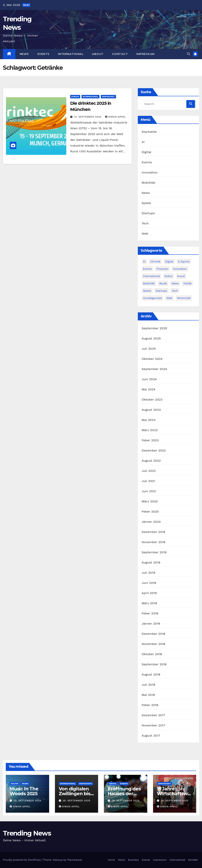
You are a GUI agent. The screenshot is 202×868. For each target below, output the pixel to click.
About (98, 54)
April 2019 (149, 593)
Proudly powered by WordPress (22, 860)
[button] (189, 54)
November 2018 (154, 644)
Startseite (149, 132)
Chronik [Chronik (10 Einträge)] (155, 261)
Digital (147, 152)
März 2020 (150, 501)
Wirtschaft (108, 97)
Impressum (145, 54)
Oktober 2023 (152, 400)
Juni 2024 (149, 379)
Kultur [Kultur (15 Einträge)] (169, 276)
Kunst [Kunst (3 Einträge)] (181, 276)
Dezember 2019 (154, 532)
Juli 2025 (149, 349)
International (71, 54)
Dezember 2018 (154, 634)
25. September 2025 (174, 801)
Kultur (15, 784)
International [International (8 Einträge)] (151, 276)
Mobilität (149, 183)
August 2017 (151, 736)
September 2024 (154, 369)
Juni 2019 (149, 583)
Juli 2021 (148, 481)
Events (43, 54)
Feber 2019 (150, 613)
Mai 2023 (149, 420)
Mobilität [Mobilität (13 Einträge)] (149, 283)
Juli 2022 (149, 471)
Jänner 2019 (151, 624)
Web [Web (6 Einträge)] (169, 298)
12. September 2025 (88, 117)
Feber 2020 (150, 512)
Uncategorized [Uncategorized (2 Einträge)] (152, 298)
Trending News (27, 833)
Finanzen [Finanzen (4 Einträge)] (162, 269)
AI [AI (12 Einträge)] (144, 261)
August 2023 (151, 410)
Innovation (150, 172)
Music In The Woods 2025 (24, 791)
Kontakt (193, 860)
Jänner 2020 (151, 522)
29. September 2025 (27, 801)
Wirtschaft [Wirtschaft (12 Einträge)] (184, 298)
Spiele (146, 203)
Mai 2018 (148, 695)
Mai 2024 (149, 389)
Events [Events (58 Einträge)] (147, 269)
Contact (120, 54)
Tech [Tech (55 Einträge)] (175, 291)
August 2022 (151, 461)
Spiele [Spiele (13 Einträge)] (147, 291)
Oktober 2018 (152, 654)
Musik (25, 784)
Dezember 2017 (153, 715)
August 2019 (151, 562)
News (24, 54)
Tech (145, 223)
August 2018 (151, 674)
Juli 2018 (149, 685)
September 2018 (154, 664)
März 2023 (150, 430)
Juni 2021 (149, 491)
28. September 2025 (125, 801)
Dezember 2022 (154, 450)
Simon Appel (116, 117)
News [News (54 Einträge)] (175, 283)
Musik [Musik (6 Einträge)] (163, 283)
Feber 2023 (150, 440)
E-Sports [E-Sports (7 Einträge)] (184, 261)
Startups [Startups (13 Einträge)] (161, 291)
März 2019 (149, 603)
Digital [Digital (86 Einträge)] (169, 261)
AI (143, 142)
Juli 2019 (149, 573)
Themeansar (74, 860)
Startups (148, 213)
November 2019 (154, 542)
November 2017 (153, 725)
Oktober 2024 (152, 359)
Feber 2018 (150, 705)
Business (134, 860)
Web (145, 234)
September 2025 (154, 328)
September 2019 (154, 552)
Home (111, 860)
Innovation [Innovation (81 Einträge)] (180, 269)
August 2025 (151, 338)
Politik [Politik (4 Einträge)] (188, 283)
